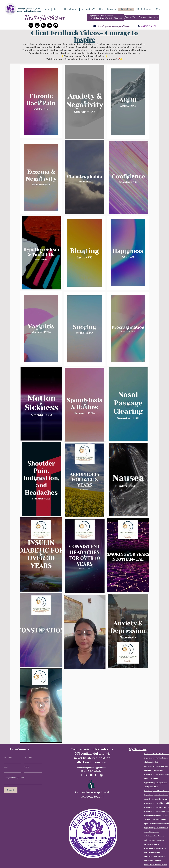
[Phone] (139, 26)
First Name (8, 758)
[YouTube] (56, 25)
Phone (27, 767)
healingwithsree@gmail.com (114, 26)
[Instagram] (37, 25)
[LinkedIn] (43, 25)
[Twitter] (101, 775)
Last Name (28, 758)
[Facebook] (31, 25)
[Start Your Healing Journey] (141, 17)
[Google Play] (96, 775)
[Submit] (11, 790)
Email (6, 767)
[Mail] (95, 26)
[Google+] (50, 25)
